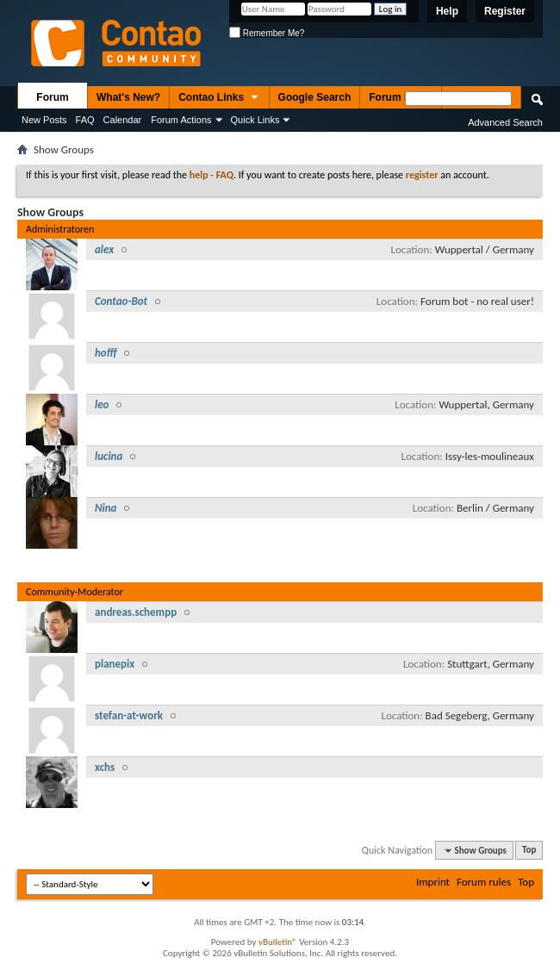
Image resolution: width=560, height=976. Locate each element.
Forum (52, 97)
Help (447, 11)
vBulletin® (278, 942)
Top (529, 851)
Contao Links (219, 98)
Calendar (123, 120)
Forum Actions (181, 120)
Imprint (433, 882)
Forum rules (484, 882)
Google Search (315, 97)
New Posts (44, 120)
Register (505, 11)
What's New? (128, 97)
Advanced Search (505, 122)
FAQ (85, 120)
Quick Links (255, 120)
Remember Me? (267, 33)
